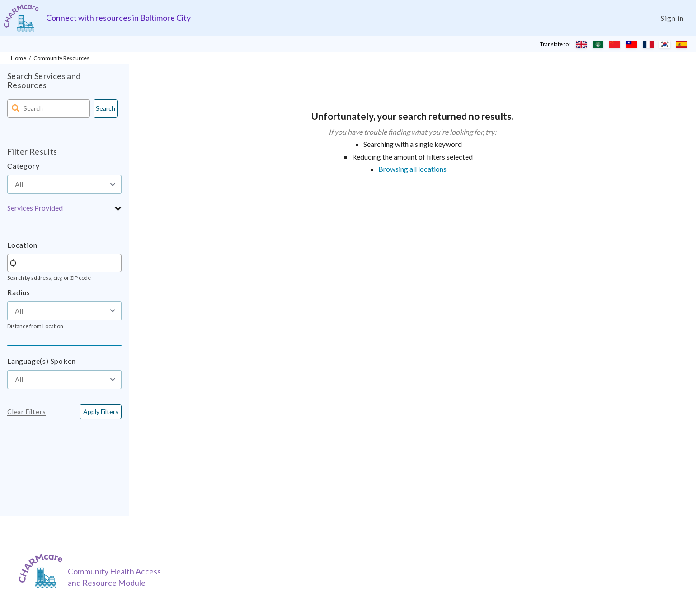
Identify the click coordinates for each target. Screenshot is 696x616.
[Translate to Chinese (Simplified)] (615, 44)
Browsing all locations (412, 169)
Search (106, 108)
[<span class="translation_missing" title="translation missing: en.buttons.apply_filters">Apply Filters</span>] (101, 412)
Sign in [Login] (672, 18)
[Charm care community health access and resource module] (21, 18)
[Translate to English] (581, 44)
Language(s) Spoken (41, 361)
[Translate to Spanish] (682, 44)
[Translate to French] (648, 44)
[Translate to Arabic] (598, 44)
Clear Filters (26, 412)
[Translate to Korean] (665, 44)
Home (19, 58)
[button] (64, 208)
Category (23, 166)
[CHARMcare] (43, 571)
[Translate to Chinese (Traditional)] (631, 44)
